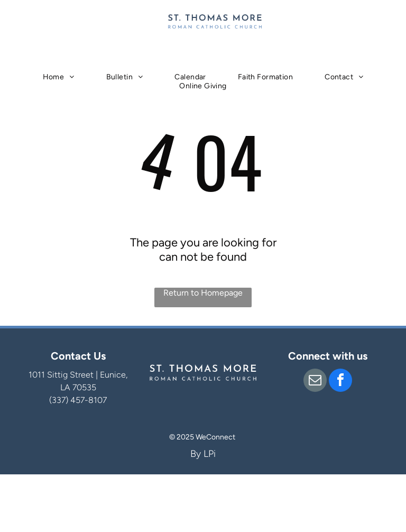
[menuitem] (59, 77)
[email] (315, 382)
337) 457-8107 (79, 400)
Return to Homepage (203, 293)
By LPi (203, 454)
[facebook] (340, 382)
